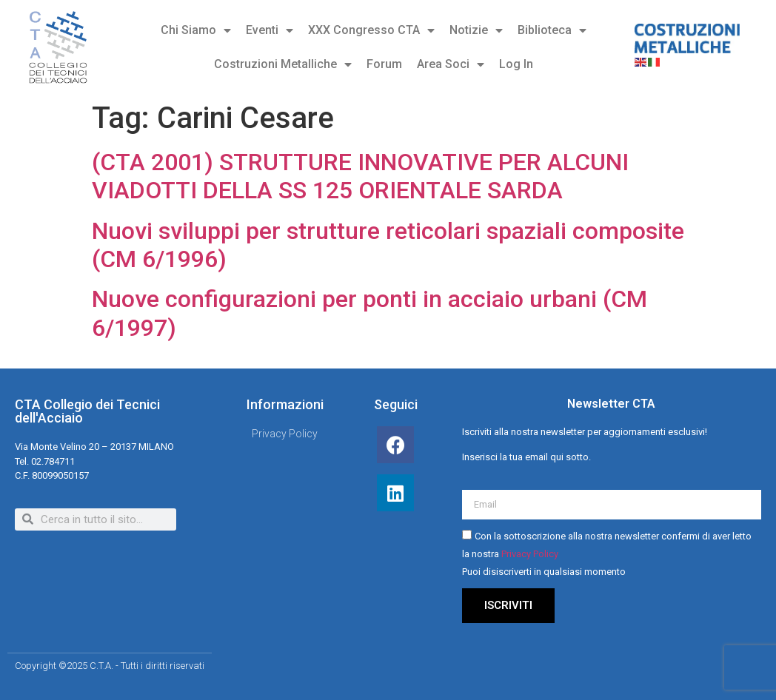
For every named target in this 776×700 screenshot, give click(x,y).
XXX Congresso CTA (371, 30)
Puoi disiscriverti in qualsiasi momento (544, 572)
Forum (384, 64)
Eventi (270, 30)
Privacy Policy (530, 554)
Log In (516, 64)
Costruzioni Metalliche (283, 64)
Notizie (476, 30)
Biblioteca (552, 30)
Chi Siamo (196, 30)
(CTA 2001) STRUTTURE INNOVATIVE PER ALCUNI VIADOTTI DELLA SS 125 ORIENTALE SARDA (360, 176)
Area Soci (451, 64)
